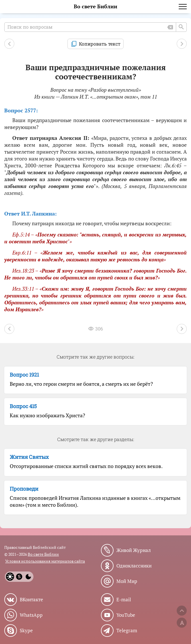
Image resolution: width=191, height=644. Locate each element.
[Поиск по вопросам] (95, 27)
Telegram (127, 631)
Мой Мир (127, 581)
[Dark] (28, 577)
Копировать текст (100, 44)
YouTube (126, 615)
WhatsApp (31, 615)
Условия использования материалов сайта (45, 561)
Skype (26, 631)
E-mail (124, 600)
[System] (19, 577)
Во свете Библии (95, 6)
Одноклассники (134, 566)
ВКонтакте (31, 600)
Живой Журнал (134, 550)
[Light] (10, 577)
